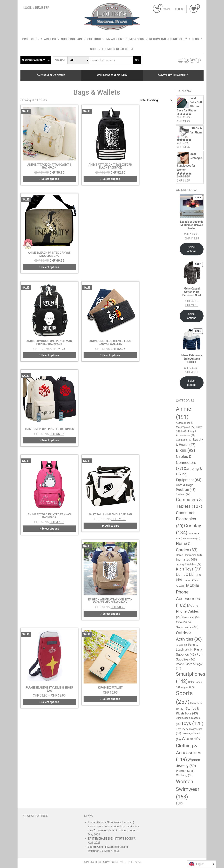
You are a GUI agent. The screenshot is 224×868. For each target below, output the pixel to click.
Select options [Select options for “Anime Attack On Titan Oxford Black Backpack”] (98, 168)
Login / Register (36, 8)
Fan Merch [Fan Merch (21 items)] (193, 539)
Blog (195, 39)
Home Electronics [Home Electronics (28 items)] (189, 555)
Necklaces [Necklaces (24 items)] (192, 617)
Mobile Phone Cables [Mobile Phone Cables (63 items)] (187, 611)
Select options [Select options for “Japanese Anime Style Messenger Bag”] (45, 404)
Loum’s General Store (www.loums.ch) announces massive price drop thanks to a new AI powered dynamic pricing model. (114, 826)
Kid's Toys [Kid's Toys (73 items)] (189, 569)
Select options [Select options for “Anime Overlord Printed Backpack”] (150, 246)
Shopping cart (72, 39)
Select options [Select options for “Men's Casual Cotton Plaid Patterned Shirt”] (192, 316)
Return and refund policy (168, 39)
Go (137, 60)
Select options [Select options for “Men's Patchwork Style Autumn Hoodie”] (192, 383)
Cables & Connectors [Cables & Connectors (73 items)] (186, 462)
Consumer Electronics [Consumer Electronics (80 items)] (186, 519)
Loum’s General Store (118, 49)
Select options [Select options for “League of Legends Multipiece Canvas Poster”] (192, 249)
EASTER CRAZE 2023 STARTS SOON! (110, 839)
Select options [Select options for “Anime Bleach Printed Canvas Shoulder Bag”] (150, 168)
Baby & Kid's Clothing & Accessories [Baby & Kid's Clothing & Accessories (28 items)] (189, 431)
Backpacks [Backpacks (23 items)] (184, 440)
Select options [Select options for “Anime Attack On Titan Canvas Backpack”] (45, 168)
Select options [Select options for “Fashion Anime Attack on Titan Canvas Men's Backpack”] (150, 326)
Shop (94, 49)
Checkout (94, 39)
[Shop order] (156, 100)
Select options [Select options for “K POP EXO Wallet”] (98, 401)
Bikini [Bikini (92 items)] (185, 450)
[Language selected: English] (202, 864)
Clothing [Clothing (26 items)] (183, 494)
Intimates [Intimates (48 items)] (186, 559)
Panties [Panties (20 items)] (182, 645)
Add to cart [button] (98, 323)
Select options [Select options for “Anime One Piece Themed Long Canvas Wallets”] (98, 246)
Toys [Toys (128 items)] (192, 723)
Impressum (136, 39)
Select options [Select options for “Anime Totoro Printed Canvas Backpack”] (45, 323)
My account (115, 39)
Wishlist (50, 39)
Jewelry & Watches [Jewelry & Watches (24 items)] (188, 564)
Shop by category (33, 60)
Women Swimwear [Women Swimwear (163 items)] (188, 789)
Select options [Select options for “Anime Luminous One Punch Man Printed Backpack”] (45, 246)
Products (31, 39)
